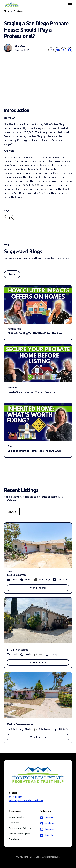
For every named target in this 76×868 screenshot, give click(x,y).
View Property (38, 588)
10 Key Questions (17, 817)
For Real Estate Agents (19, 834)
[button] (69, 5)
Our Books (14, 823)
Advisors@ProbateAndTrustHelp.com (26, 801)
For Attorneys (15, 839)
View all (12, 274)
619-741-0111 (16, 797)
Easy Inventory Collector (20, 828)
